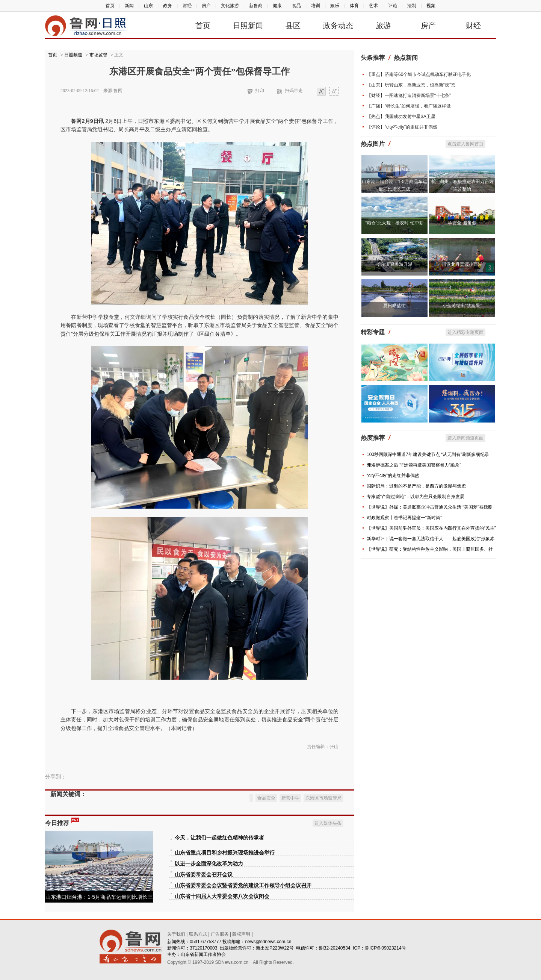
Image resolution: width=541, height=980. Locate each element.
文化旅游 (230, 6)
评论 (393, 6)
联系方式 (198, 934)
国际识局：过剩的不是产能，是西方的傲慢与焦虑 (416, 486)
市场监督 (98, 55)
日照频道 (73, 55)
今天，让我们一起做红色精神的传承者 (219, 838)
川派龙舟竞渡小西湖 (462, 264)
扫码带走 (294, 91)
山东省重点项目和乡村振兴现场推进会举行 (225, 853)
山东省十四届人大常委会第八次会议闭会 (222, 896)
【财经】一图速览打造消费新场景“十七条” (409, 95)
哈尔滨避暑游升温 (394, 264)
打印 (260, 91)
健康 (277, 6)
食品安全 (266, 798)
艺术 (373, 6)
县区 (293, 26)
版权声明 (241, 934)
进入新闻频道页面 (465, 438)
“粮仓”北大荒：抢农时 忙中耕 (394, 223)
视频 (431, 6)
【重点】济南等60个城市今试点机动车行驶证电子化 (419, 74)
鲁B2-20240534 (334, 948)
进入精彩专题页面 (465, 332)
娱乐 (335, 6)
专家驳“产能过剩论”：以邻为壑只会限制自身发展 (416, 497)
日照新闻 (248, 26)
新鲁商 (256, 6)
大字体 (334, 92)
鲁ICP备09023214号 (385, 948)
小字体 (321, 92)
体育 (354, 6)
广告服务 (220, 934)
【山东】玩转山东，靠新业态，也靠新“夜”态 (411, 85)
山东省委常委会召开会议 (204, 875)
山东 (148, 6)
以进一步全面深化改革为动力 (209, 864)
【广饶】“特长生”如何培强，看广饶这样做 (409, 106)
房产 (206, 6)
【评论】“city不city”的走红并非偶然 (402, 127)
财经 (187, 6)
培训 (316, 6)
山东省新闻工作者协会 (203, 954)
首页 (110, 6)
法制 (412, 6)
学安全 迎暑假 (462, 223)
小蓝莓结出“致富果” (462, 306)
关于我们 (176, 934)
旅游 (383, 26)
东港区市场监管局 (323, 798)
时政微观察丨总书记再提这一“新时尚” (404, 518)
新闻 (129, 6)
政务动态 (338, 26)
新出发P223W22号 (275, 948)
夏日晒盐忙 (394, 306)
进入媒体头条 (328, 823)
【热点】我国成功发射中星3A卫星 (401, 117)
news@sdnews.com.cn (268, 942)
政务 (168, 6)
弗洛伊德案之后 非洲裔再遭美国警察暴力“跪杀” (414, 465)
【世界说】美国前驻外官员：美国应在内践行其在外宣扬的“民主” (431, 528)
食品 (296, 6)
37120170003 (203, 948)
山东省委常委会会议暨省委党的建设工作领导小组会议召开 (243, 885)
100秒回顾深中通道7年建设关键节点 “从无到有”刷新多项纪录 (428, 454)
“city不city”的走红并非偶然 (393, 476)
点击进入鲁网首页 (465, 144)
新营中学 (290, 798)
